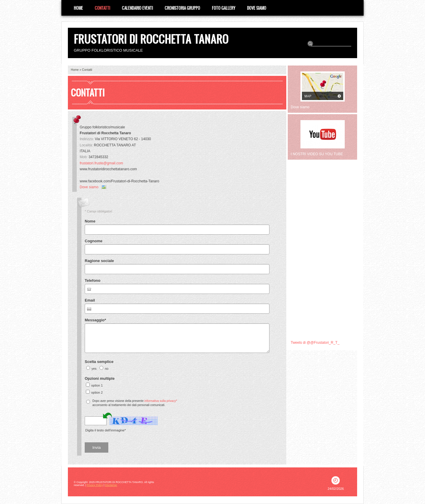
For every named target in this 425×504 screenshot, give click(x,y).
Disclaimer (111, 485)
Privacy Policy (95, 485)
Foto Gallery (224, 8)
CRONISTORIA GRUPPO (182, 8)
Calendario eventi (137, 8)
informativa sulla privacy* (161, 401)
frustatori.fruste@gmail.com (101, 163)
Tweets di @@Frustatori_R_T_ (315, 343)
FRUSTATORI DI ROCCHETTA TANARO (151, 39)
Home (78, 8)
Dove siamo (257, 8)
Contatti (102, 8)
